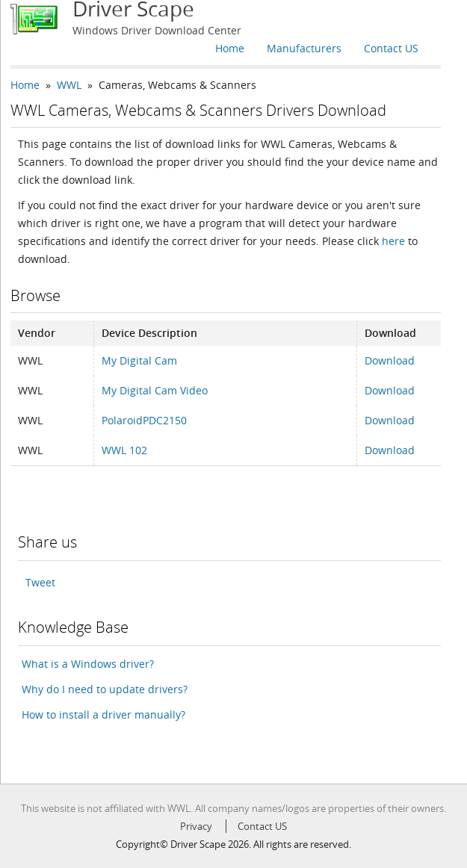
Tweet (40, 582)
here (393, 241)
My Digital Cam (139, 360)
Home (230, 48)
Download (390, 360)
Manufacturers (304, 48)
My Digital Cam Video (155, 390)
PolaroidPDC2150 (144, 420)
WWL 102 (124, 450)
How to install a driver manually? (103, 714)
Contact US (391, 48)
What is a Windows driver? (88, 664)
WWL (69, 85)
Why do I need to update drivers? (105, 689)
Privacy (196, 826)
